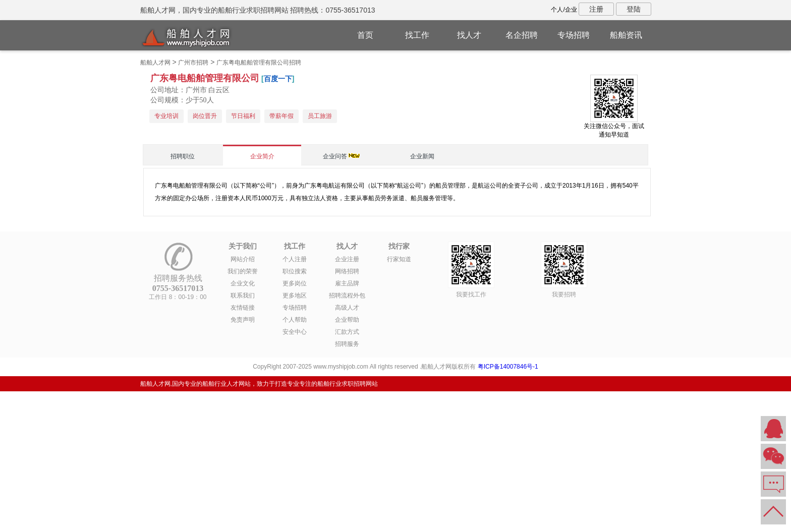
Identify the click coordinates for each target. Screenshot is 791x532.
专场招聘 (574, 35)
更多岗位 (295, 283)
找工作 (417, 35)
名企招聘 (522, 35)
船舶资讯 (626, 35)
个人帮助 (295, 320)
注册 (596, 9)
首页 (365, 35)
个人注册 (295, 259)
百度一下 (278, 79)
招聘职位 (183, 156)
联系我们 (243, 295)
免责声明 (243, 320)
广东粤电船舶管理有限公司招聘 (259, 63)
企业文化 (243, 283)
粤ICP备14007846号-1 (508, 367)
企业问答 (335, 156)
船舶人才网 (155, 63)
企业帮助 (347, 320)
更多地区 (295, 295)
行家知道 (399, 259)
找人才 (469, 35)
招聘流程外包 (347, 295)
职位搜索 (295, 271)
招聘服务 (347, 344)
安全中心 (295, 332)
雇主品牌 (347, 283)
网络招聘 (347, 271)
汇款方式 (347, 332)
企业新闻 (422, 156)
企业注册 (347, 259)
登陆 (634, 9)
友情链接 (243, 308)
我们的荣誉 (243, 271)
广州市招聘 (193, 63)
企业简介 (262, 156)
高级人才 (347, 308)
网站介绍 (243, 259)
